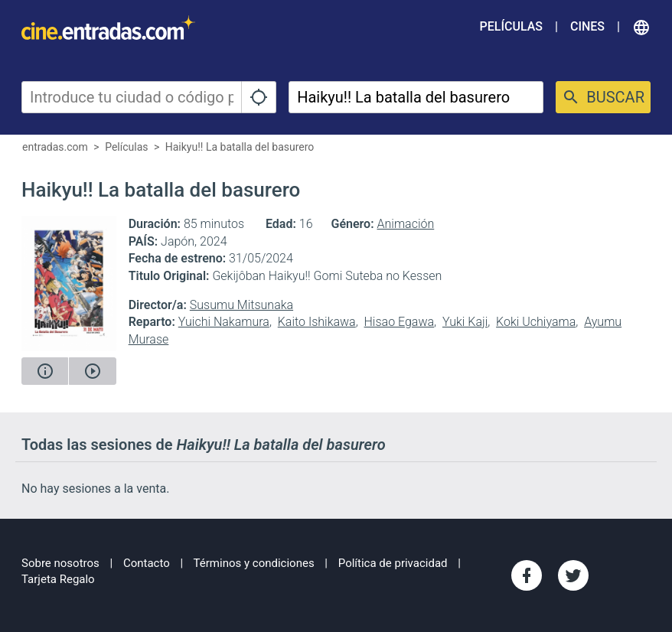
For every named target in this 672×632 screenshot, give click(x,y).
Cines (587, 26)
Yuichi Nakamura (224, 322)
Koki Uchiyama (536, 322)
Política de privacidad (393, 563)
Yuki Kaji (465, 322)
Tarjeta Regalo (58, 579)
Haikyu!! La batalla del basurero (240, 147)
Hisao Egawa (400, 322)
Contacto (147, 563)
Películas (511, 26)
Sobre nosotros (60, 563)
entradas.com (55, 147)
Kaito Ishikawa (317, 322)
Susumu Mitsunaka (241, 305)
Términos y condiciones (254, 563)
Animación (406, 224)
